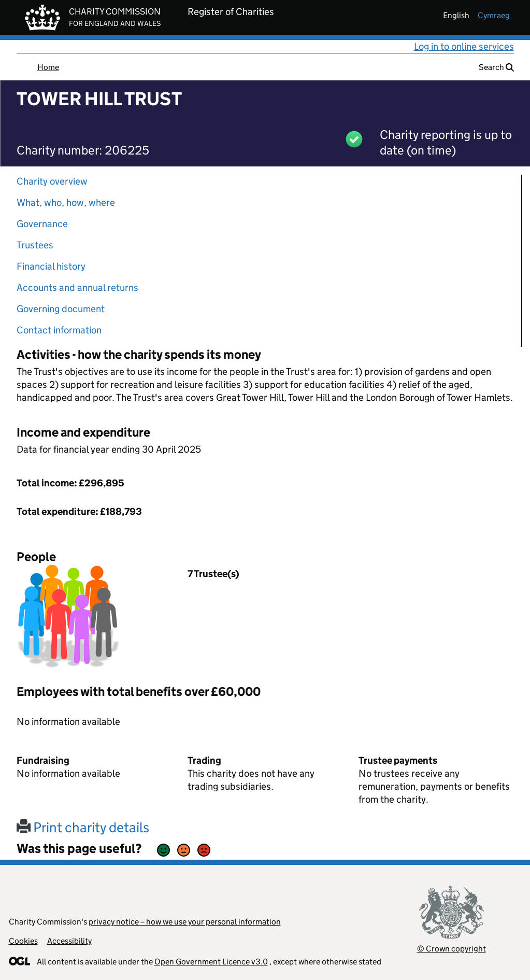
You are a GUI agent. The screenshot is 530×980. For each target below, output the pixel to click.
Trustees (35, 245)
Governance (42, 224)
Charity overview (52, 181)
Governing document (61, 309)
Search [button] (496, 67)
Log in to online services (464, 46)
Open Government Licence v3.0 (211, 962)
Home (48, 67)
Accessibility (69, 941)
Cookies (23, 941)
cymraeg (494, 15)
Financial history (51, 266)
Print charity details (83, 827)
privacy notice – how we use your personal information (185, 922)
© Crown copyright (452, 949)
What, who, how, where (66, 202)
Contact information (59, 330)
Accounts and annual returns (77, 288)
